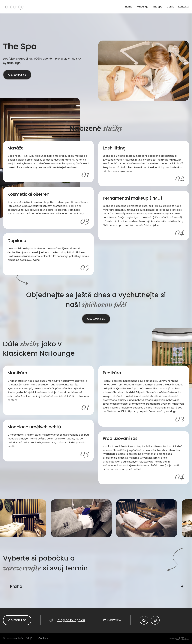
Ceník (170, 7)
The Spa (157, 7)
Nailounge (142, 7)
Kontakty (184, 7)
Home (129, 7)
